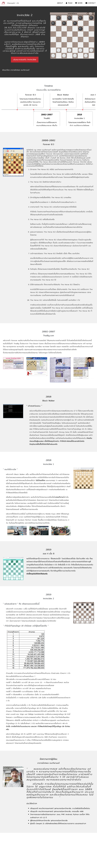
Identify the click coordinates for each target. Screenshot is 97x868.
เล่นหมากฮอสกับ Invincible (25, 60)
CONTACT (91, 3)
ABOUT (60, 3)
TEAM (69, 3)
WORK (79, 3)
